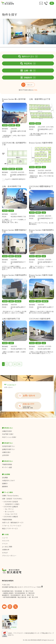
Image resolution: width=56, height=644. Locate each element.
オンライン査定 (7, 467)
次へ (20, 364)
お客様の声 (6, 550)
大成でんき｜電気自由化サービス (13, 522)
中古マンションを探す (9, 437)
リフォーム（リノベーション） (12, 526)
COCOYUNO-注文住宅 (11, 502)
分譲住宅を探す (7, 431)
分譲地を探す (6, 452)
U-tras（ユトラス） (12, 514)
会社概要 (5, 478)
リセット (27, 85)
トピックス (6, 541)
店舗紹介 (5, 483)
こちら (35, 90)
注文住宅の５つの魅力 (12, 504)
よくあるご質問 (7, 547)
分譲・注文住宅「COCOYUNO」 (12, 499)
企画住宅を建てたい (8, 449)
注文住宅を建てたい (8, 446)
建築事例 (5, 486)
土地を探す (6, 455)
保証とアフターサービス (10, 528)
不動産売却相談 (7, 464)
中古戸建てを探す (8, 434)
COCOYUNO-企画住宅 (11, 507)
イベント (5, 544)
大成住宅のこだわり (8, 480)
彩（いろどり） (10, 512)
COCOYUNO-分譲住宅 (11, 517)
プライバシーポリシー (9, 556)
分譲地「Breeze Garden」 (11, 496)
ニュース (5, 538)
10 (15, 364)
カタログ (5, 553)
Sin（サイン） (10, 509)
